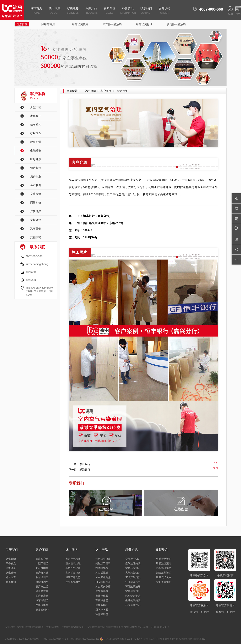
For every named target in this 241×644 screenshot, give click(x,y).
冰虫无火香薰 (103, 587)
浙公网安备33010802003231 (86, 639)
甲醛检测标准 (144, 24)
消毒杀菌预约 (164, 573)
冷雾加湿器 (102, 614)
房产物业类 (42, 587)
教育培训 (36, 142)
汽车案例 (36, 229)
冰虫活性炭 (102, 573)
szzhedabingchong (37, 264)
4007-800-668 (34, 256)
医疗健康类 (42, 596)
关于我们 (12, 550)
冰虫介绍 (11, 559)
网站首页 (36, 11)
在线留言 (31, 272)
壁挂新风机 (102, 605)
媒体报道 (11, 577)
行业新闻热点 (133, 582)
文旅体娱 (36, 220)
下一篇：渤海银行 (79, 470)
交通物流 (36, 194)
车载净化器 (102, 600)
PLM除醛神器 (103, 582)
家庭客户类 (42, 559)
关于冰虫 (54, 11)
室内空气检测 (73, 559)
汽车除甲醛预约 (112, 24)
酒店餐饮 (36, 168)
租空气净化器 (73, 577)
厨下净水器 (102, 610)
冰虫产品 (91, 11)
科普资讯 (128, 11)
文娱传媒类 (42, 605)
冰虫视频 (11, 573)
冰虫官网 (91, 91)
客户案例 (109, 11)
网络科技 (36, 203)
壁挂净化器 (102, 596)
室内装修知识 (133, 591)
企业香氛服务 (73, 582)
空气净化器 (102, 591)
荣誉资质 (11, 563)
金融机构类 (42, 582)
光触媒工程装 (103, 563)
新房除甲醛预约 (176, 24)
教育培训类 (42, 577)
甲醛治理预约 (164, 563)
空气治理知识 (133, 563)
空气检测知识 (133, 559)
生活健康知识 (133, 600)
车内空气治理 (73, 568)
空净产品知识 (133, 577)
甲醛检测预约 (80, 24)
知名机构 (36, 125)
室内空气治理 (73, 563)
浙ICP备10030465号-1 (54, 639)
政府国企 (36, 133)
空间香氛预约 (164, 582)
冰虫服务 (73, 11)
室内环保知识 (133, 568)
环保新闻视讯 (133, 605)
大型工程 (36, 107)
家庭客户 (36, 116)
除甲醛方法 (48, 24)
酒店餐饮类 (42, 591)
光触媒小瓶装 (103, 559)
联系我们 (146, 11)
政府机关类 (42, 573)
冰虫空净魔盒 (103, 577)
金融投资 (36, 151)
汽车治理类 (42, 600)
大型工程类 (42, 563)
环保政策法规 (133, 587)
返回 (216, 468)
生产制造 (36, 185)
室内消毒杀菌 (73, 573)
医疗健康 (36, 159)
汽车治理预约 (164, 568)
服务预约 (164, 11)
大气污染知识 (133, 573)
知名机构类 (42, 568)
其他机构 (36, 237)
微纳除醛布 (102, 568)
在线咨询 (31, 280)
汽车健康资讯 (133, 596)
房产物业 (36, 177)
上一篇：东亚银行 (79, 464)
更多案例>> (42, 610)
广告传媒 (36, 211)
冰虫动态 (11, 568)
